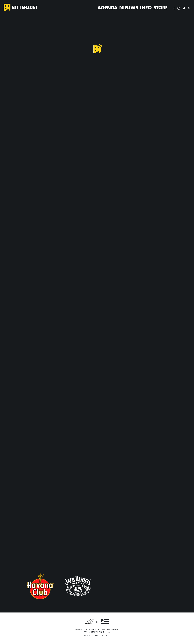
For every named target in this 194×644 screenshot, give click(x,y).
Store (161, 8)
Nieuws (129, 8)
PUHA (107, 632)
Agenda (107, 8)
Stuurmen (91, 632)
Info (146, 8)
